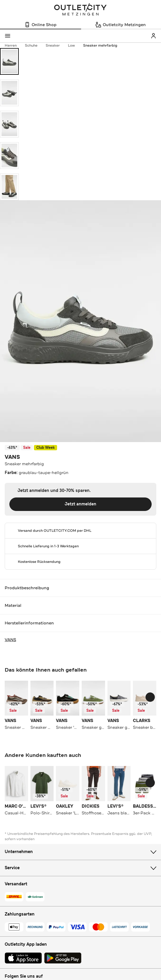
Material (80, 605)
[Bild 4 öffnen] (9, 156)
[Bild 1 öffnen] (9, 61)
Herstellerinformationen (80, 623)
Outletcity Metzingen (80, 10)
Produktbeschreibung (80, 588)
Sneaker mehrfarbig (100, 45)
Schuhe (34, 45)
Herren (14, 45)
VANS (12, 457)
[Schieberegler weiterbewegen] (150, 697)
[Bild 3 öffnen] (9, 124)
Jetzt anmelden (80, 504)
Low (74, 45)
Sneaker (56, 45)
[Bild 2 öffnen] (9, 93)
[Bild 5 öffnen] (9, 187)
